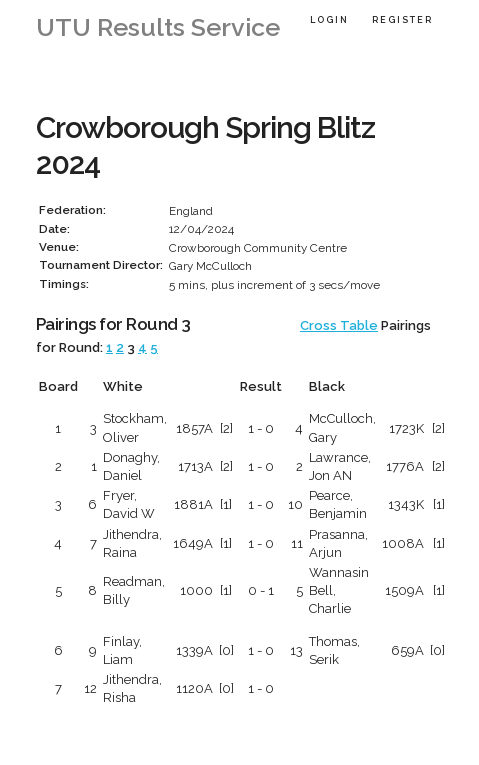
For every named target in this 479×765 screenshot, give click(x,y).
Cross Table (339, 325)
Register (402, 20)
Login (329, 20)
